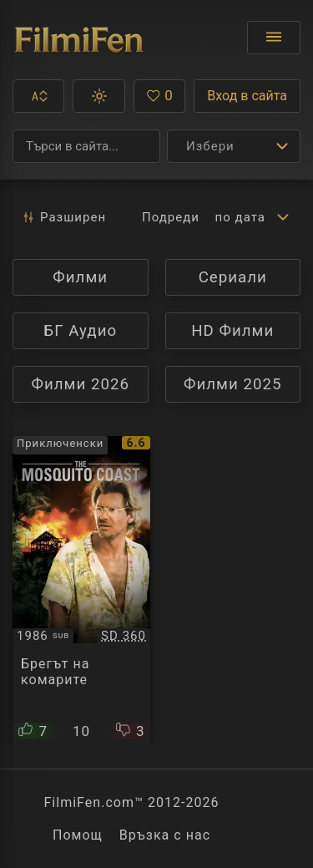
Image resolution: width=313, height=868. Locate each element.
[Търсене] (86, 146)
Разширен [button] (63, 217)
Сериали (250, 277)
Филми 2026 (80, 384)
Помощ (78, 835)
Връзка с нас (165, 835)
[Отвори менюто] (274, 38)
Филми (100, 277)
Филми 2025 (233, 384)
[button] (38, 96)
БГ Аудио (80, 330)
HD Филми (246, 330)
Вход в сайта (247, 96)
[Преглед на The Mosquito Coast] (81, 590)
